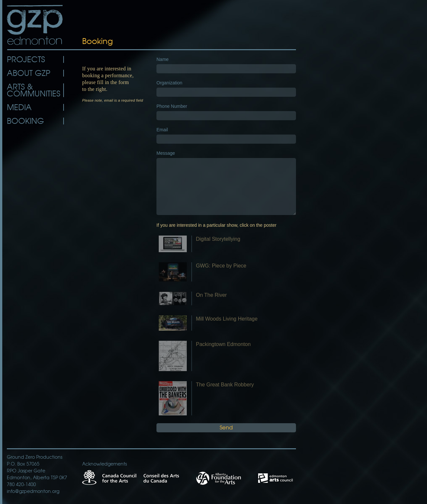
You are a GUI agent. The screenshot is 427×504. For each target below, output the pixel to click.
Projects (26, 59)
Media (19, 107)
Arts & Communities (34, 90)
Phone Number (172, 106)
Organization (169, 83)
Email (162, 130)
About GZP (29, 73)
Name (162, 59)
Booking (25, 121)
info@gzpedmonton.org (33, 491)
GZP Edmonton (35, 25)
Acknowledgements (104, 464)
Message (166, 153)
